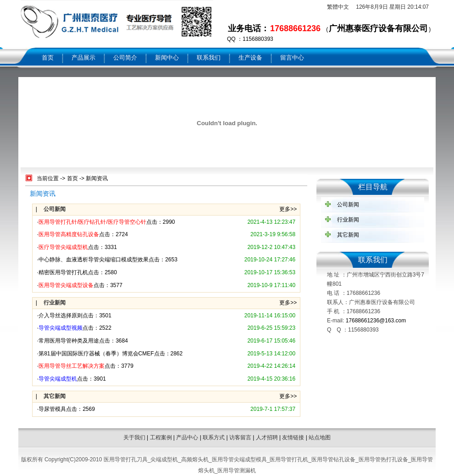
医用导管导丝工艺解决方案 (72, 366)
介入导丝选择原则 (61, 315)
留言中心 (292, 58)
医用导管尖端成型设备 (66, 285)
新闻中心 (167, 58)
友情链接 (293, 437)
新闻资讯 (97, 178)
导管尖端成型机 (58, 379)
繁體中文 (338, 7)
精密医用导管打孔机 (63, 272)
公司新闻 (348, 205)
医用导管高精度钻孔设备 (69, 234)
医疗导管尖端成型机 (63, 247)
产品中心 (187, 437)
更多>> (288, 209)
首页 (48, 58)
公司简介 (125, 58)
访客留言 (240, 437)
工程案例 (161, 437)
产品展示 (83, 58)
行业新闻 (348, 220)
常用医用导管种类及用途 (69, 341)
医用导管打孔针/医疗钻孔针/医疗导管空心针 (92, 222)
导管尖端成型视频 (61, 328)
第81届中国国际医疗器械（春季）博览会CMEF (96, 354)
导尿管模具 (52, 409)
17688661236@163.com (376, 321)
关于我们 (134, 437)
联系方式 (214, 437)
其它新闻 (348, 235)
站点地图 (320, 437)
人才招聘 (267, 437)
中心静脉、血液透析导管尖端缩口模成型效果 (94, 260)
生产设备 (250, 58)
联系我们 (209, 58)
